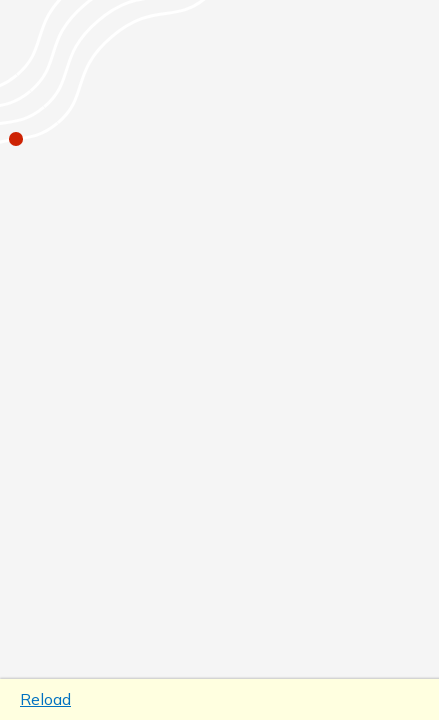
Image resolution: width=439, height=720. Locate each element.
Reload (45, 699)
